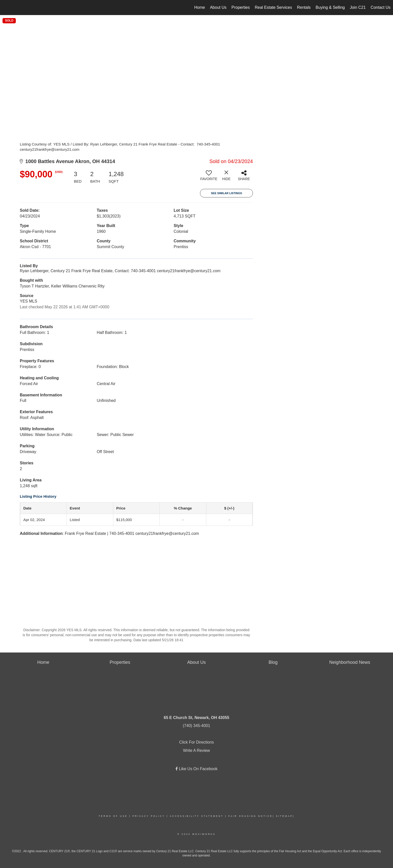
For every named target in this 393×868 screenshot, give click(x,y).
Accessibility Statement (197, 816)
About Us (218, 7)
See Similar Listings (226, 193)
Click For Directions (197, 742)
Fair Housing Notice (251, 816)
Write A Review (196, 750)
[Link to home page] (6, 8)
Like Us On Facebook (198, 769)
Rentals (304, 7)
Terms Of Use (113, 816)
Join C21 (358, 7)
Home (200, 7)
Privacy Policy (149, 816)
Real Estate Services (273, 7)
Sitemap (284, 816)
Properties (241, 7)
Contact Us (381, 7)
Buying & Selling (330, 7)
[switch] (209, 177)
